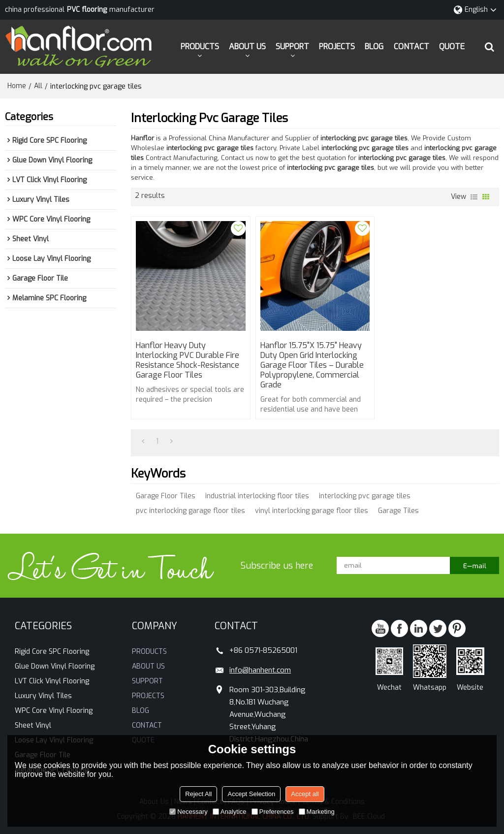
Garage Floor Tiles (166, 496)
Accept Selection (251, 794)
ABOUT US (247, 47)
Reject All (198, 794)
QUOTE (452, 47)
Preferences (273, 812)
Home (17, 86)
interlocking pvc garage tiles (365, 496)
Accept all (305, 794)
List (474, 197)
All (38, 86)
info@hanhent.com (260, 670)
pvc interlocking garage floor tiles (190, 511)
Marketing (317, 812)
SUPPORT (292, 47)
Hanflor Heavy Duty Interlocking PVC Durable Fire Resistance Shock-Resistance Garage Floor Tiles (188, 360)
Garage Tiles (398, 511)
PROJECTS (337, 47)
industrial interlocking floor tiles (257, 496)
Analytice (230, 812)
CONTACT (411, 47)
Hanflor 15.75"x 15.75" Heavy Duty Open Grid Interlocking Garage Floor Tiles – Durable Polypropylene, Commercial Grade (312, 365)
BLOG (374, 47)
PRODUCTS (200, 47)
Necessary (188, 812)
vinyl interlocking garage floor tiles (312, 511)
